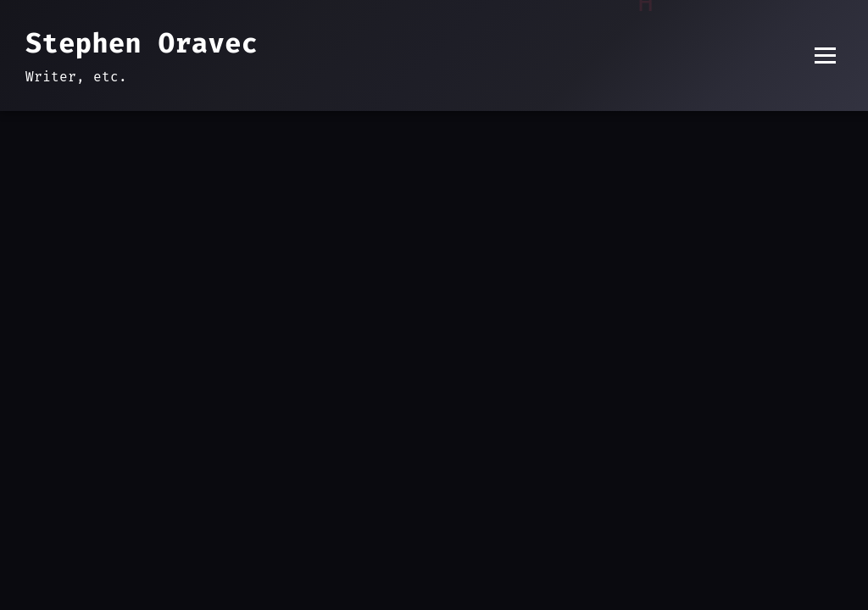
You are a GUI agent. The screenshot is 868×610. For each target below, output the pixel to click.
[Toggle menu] (825, 55)
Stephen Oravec (142, 43)
